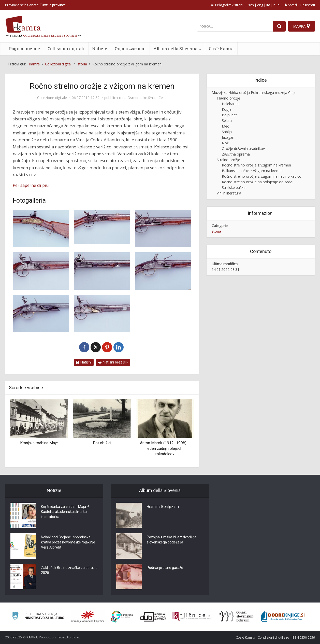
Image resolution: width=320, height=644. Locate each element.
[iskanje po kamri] (235, 26)
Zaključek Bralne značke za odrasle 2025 (69, 570)
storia (216, 231)
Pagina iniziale (24, 48)
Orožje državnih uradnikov (243, 149)
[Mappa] (302, 26)
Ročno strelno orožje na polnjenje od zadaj (258, 182)
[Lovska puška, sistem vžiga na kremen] (41, 228)
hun (277, 5)
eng (260, 5)
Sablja (227, 132)
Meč (225, 126)
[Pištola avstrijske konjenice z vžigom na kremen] (41, 271)
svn (251, 5)
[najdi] (279, 26)
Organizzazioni (130, 48)
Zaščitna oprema (236, 154)
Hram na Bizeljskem (163, 507)
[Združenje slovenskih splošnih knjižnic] (192, 617)
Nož (225, 143)
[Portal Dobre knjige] (283, 617)
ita (268, 5)
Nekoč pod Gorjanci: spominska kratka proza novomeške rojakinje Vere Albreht (68, 542)
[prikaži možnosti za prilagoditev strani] (227, 5)
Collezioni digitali (66, 48)
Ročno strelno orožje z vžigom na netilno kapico (262, 176)
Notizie (100, 48)
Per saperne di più (31, 185)
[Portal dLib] (153, 617)
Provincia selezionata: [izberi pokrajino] (35, 5)
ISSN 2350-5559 (303, 637)
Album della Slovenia (175, 48)
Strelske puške (234, 187)
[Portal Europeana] (122, 617)
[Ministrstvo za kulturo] (38, 617)
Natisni (84, 362)
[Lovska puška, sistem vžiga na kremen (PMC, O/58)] (102, 227)
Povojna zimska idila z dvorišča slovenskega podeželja (172, 540)
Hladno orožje (228, 98)
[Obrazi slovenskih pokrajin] (236, 617)
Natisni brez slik (113, 362)
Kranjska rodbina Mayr (39, 443)
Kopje (227, 109)
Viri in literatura (229, 193)
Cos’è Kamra (221, 48)
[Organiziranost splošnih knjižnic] (88, 617)
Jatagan (228, 137)
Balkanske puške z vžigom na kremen (253, 171)
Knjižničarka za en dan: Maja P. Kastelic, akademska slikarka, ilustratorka (65, 512)
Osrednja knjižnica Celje (147, 98)
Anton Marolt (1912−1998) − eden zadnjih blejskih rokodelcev (165, 448)
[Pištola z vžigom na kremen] (163, 228)
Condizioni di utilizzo (273, 637)
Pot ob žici (102, 443)
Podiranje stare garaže (165, 568)
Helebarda (230, 104)
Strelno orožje (228, 160)
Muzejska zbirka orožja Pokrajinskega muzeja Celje (254, 93)
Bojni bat (229, 115)
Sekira (227, 121)
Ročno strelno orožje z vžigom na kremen (256, 165)
